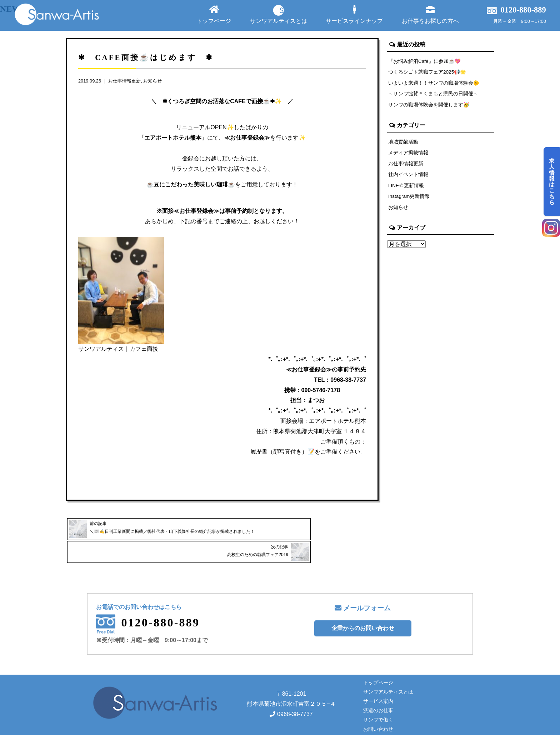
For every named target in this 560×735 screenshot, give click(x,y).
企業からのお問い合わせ (363, 611)
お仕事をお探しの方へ (430, 14)
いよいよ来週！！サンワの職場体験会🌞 (434, 83)
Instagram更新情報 (410, 198)
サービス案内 (378, 684)
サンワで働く (378, 702)
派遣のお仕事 (378, 693)
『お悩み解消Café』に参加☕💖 (425, 61)
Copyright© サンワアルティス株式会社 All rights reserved (280, 727)
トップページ (214, 14)
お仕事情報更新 (124, 81)
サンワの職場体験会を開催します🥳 (429, 105)
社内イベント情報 (408, 176)
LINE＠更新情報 (406, 187)
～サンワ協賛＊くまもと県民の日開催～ (433, 94)
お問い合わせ (378, 711)
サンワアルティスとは (279, 14)
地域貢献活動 (403, 142)
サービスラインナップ (354, 14)
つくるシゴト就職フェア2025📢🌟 (428, 72)
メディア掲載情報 (408, 154)
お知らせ (152, 81)
